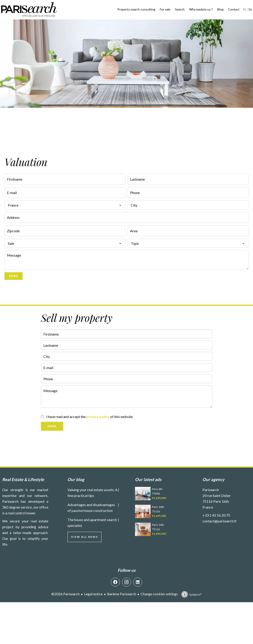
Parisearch (211, 490)
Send (14, 276)
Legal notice (93, 594)
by (196, 594)
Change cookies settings (159, 594)
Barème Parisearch (122, 594)
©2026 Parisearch (65, 594)
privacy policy (98, 417)
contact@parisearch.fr (220, 521)
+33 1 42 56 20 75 (216, 515)
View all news (84, 537)
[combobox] (65, 205)
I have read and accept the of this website (89, 417)
